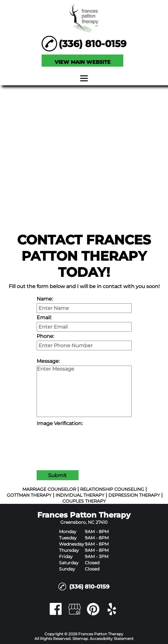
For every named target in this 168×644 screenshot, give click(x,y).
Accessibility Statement (112, 639)
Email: (44, 317)
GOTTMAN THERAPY (29, 495)
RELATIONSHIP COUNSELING (112, 489)
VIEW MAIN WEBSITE (83, 62)
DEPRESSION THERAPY (134, 495)
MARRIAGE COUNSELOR (49, 489)
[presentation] (84, 440)
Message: (48, 361)
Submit (57, 475)
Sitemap (80, 639)
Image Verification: (60, 423)
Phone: (45, 336)
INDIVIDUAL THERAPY (80, 495)
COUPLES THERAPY (84, 501)
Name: (45, 299)
